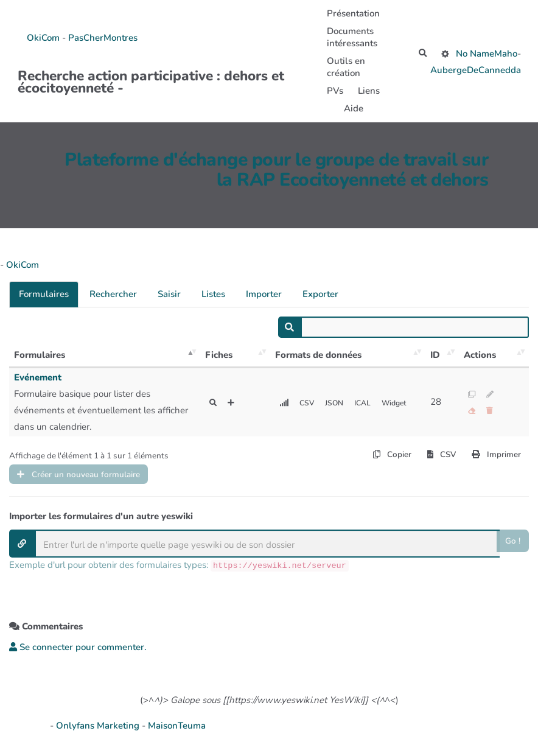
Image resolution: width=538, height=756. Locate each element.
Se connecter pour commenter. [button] (78, 652)
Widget (402, 403)
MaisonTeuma (177, 730)
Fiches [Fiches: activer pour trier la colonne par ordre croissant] (219, 355)
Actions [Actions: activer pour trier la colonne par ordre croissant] (480, 355)
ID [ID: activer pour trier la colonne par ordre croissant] (435, 355)
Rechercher (113, 294)
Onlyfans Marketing (99, 730)
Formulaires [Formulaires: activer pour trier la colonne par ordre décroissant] (40, 355)
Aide (351, 108)
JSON (337, 403)
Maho (506, 54)
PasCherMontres (103, 38)
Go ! (512, 547)
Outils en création (344, 67)
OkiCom (44, 38)
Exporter (320, 294)
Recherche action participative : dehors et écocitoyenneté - (151, 79)
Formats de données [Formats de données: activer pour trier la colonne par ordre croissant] (318, 355)
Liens (366, 91)
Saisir (169, 294)
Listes (213, 294)
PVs (333, 91)
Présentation (351, 13)
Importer (264, 294)
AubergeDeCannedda (476, 71)
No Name (475, 54)
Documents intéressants (350, 37)
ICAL (368, 403)
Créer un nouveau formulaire (86, 477)
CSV (309, 403)
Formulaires (44, 294)
